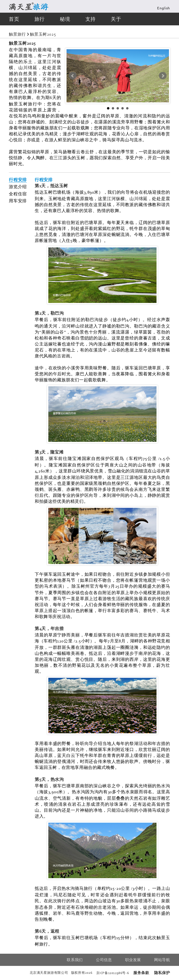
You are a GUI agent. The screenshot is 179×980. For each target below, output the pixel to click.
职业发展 (133, 960)
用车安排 (18, 201)
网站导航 (162, 960)
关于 (116, 19)
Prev (73, 76)
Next (163, 76)
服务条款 (141, 973)
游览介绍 (18, 187)
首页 (14, 19)
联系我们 (75, 960)
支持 (91, 19)
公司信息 (104, 960)
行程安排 (18, 180)
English (164, 8)
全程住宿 (18, 194)
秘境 (65, 19)
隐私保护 (162, 973)
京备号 (113, 973)
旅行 (40, 19)
